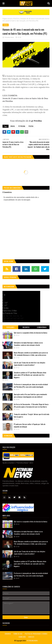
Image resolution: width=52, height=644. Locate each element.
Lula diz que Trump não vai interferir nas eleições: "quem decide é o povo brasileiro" (30, 364)
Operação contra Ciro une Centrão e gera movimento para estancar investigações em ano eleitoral (30, 396)
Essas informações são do (26, 121)
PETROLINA (22, 126)
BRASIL (13, 126)
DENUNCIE (8, 634)
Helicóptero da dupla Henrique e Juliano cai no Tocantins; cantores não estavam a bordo (28, 344)
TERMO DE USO (18, 634)
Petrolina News (9, 37)
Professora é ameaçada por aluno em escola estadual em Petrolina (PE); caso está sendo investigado (31, 386)
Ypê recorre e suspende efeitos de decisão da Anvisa (31, 333)
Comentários (42, 327)
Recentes (26, 327)
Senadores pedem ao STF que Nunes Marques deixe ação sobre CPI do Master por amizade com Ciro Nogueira (30, 375)
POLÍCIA (16, 19)
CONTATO (31, 637)
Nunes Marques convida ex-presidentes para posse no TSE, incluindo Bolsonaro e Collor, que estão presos (31, 354)
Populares (10, 327)
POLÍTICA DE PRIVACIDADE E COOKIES (36, 634)
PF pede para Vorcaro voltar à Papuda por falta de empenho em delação (30, 425)
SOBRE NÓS (22, 637)
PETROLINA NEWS (32, 641)
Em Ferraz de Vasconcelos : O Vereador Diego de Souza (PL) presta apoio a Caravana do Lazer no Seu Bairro (31, 406)
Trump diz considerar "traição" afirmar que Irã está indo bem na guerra (32, 415)
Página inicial (7, 19)
